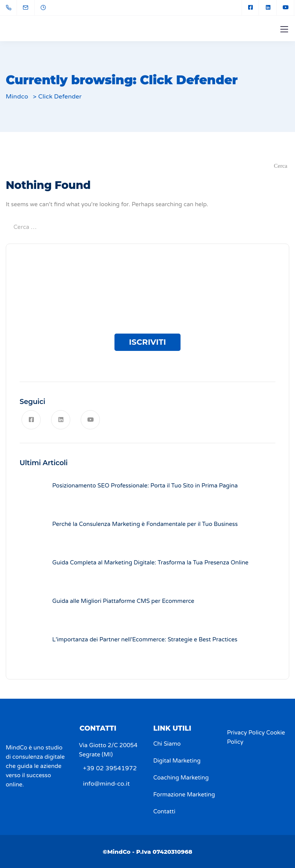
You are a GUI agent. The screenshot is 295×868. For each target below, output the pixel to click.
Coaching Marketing (181, 778)
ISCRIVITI (148, 342)
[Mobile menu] (284, 29)
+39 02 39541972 (110, 768)
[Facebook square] (250, 8)
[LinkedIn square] (268, 8)
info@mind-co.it (106, 784)
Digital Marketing (177, 761)
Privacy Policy (246, 733)
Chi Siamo (167, 744)
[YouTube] (286, 8)
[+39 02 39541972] (10, 8)
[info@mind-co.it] (30, 8)
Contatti (164, 811)
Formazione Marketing (184, 795)
